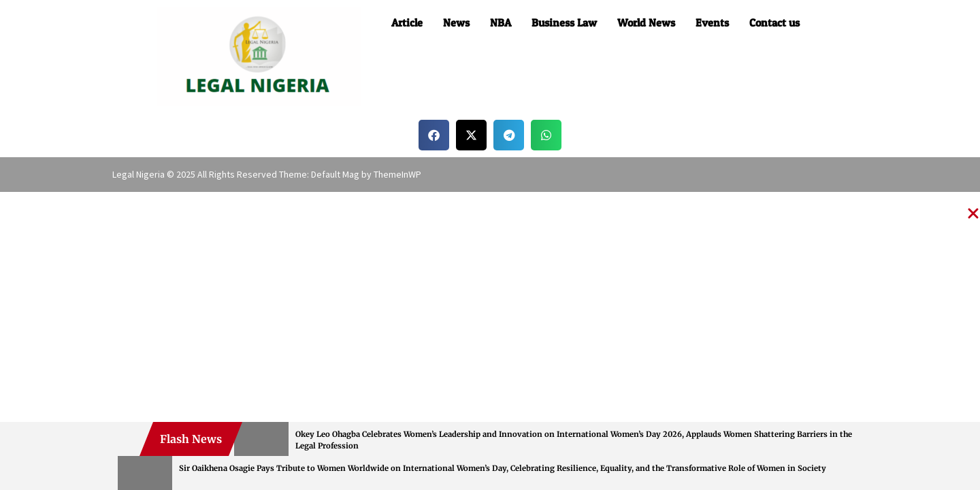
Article (407, 22)
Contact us (774, 22)
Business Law (564, 22)
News (456, 22)
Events (712, 22)
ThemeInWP (397, 174)
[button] (434, 135)
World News (646, 22)
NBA (501, 22)
